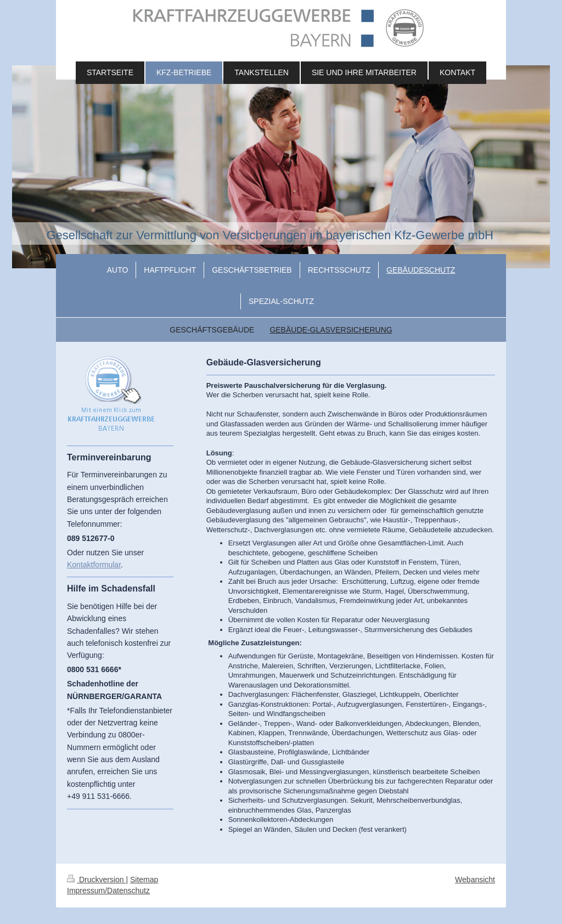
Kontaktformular (94, 565)
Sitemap (144, 880)
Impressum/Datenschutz (108, 891)
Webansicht (475, 880)
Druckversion (96, 880)
